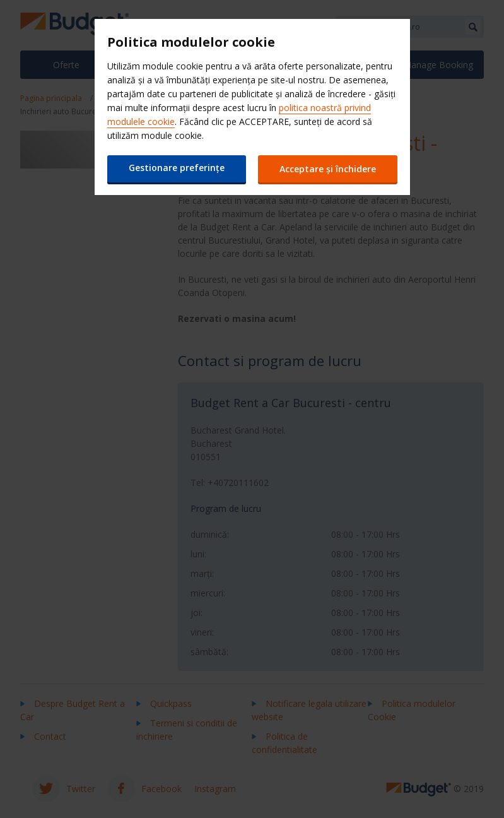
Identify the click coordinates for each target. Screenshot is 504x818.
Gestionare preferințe (177, 168)
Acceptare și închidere (328, 169)
